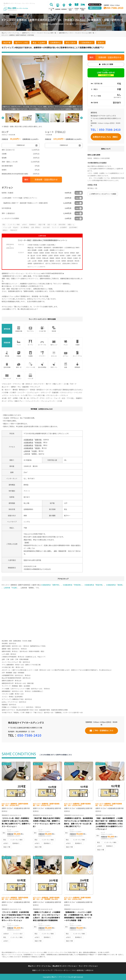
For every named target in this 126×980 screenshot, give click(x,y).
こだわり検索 (70, 9)
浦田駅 (37, 448)
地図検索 (64, 9)
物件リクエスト (95, 8)
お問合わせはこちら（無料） (106, 137)
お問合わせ (90, 970)
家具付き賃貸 (83, 9)
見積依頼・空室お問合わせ (46, 179)
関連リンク (36, 970)
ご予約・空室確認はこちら (103, 730)
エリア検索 (51, 9)
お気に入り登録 (108, 64)
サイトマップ (47, 970)
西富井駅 (38, 445)
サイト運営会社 (78, 970)
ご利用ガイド (77, 9)
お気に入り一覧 (96, 5)
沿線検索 (58, 9)
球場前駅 (38, 442)
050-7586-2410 (115, 8)
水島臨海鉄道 (28, 440)
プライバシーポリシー (62, 970)
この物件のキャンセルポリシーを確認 (103, 194)
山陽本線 (27, 451)
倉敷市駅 (38, 440)
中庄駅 (34, 451)
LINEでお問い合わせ (106, 74)
